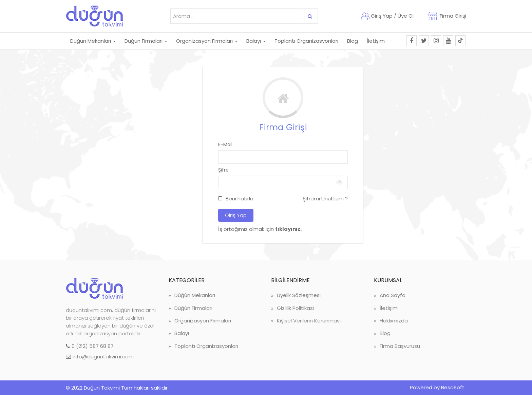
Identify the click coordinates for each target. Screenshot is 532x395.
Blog (353, 41)
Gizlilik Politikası (295, 308)
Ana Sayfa (393, 295)
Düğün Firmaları (193, 308)
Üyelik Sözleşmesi (299, 295)
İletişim (376, 41)
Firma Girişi (453, 16)
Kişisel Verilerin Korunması (309, 321)
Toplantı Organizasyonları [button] (306, 41)
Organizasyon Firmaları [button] (207, 41)
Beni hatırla (240, 199)
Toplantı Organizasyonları (206, 346)
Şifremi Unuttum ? (325, 199)
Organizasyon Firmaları (203, 321)
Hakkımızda (394, 321)
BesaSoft (453, 387)
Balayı (182, 333)
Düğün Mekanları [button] (93, 41)
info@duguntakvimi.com (103, 357)
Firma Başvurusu (400, 346)
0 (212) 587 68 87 (93, 346)
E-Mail (225, 144)
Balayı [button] (256, 41)
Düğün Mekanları (195, 295)
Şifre (223, 170)
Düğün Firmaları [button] (146, 41)
